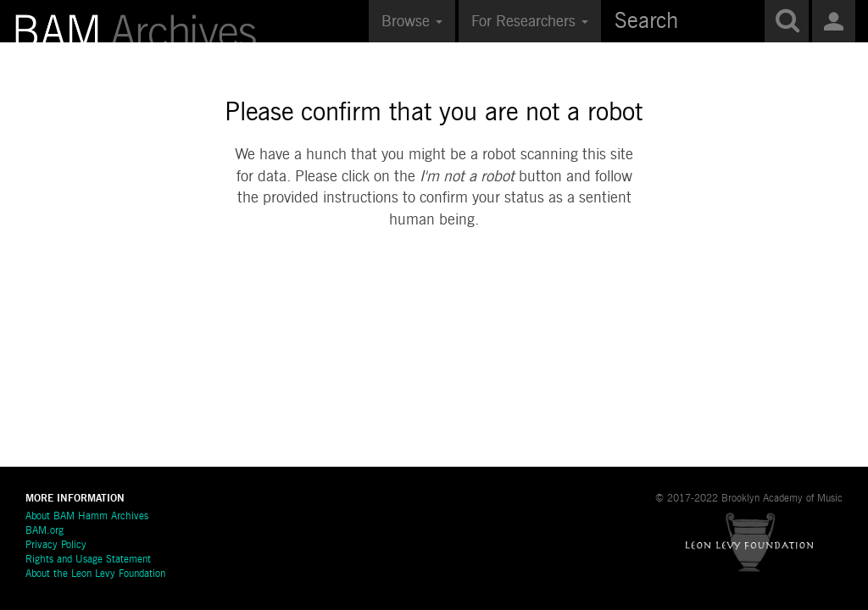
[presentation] (459, 286)
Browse (412, 22)
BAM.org (45, 531)
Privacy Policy (56, 546)
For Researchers (530, 22)
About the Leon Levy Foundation (95, 574)
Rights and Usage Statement (88, 560)
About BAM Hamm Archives (87, 517)
